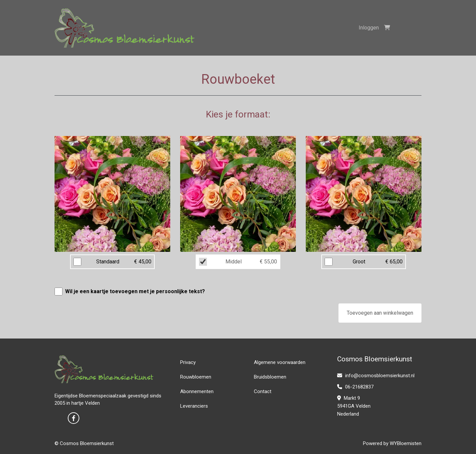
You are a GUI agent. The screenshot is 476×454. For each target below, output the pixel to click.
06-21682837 (355, 387)
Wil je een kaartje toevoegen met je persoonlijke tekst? (135, 291)
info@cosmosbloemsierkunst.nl (376, 376)
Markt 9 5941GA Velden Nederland (354, 406)
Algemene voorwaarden (280, 362)
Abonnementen (197, 391)
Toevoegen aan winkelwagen (380, 313)
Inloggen (369, 28)
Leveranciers (194, 406)
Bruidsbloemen (270, 377)
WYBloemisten (406, 443)
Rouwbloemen (196, 377)
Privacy (188, 362)
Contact (263, 391)
